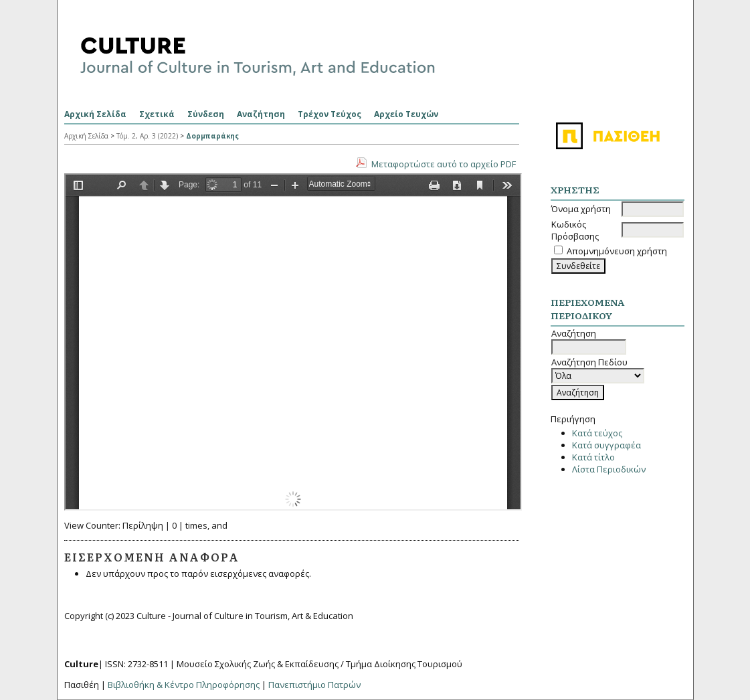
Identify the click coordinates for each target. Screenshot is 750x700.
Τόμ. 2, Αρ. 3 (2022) (147, 136)
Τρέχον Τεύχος (330, 114)
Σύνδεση (206, 114)
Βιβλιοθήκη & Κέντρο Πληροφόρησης (184, 685)
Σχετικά (157, 114)
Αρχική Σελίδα (95, 114)
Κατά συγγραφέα (606, 445)
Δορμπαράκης (212, 136)
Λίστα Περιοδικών (609, 469)
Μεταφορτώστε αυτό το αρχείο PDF (444, 164)
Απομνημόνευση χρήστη (617, 251)
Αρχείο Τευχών (406, 114)
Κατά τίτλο (593, 457)
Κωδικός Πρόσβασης (575, 230)
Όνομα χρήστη (581, 209)
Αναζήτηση (261, 114)
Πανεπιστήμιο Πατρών (314, 685)
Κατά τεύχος (597, 433)
